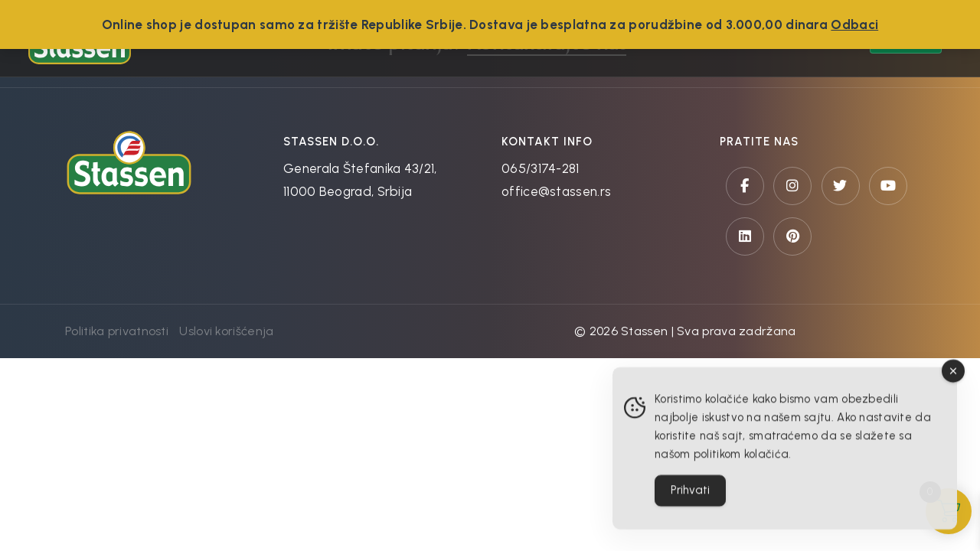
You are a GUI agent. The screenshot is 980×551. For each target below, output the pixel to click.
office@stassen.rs (556, 191)
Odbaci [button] (854, 24)
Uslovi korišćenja (226, 331)
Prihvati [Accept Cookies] (690, 495)
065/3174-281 (541, 168)
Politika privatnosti (117, 331)
